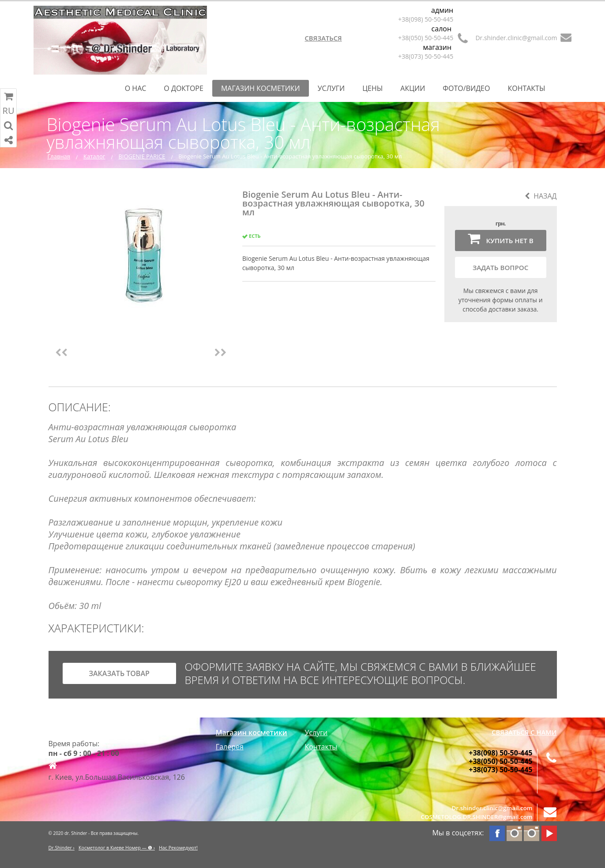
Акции (413, 88)
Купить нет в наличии (501, 241)
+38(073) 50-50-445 (426, 56)
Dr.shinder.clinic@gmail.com (516, 38)
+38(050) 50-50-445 (426, 38)
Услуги (331, 88)
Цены (372, 88)
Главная (59, 156)
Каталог (94, 156)
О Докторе (184, 88)
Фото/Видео (466, 88)
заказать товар (119, 673)
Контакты (526, 88)
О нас (136, 88)
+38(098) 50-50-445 (426, 19)
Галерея (230, 747)
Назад (541, 196)
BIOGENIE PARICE (142, 156)
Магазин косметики (261, 88)
